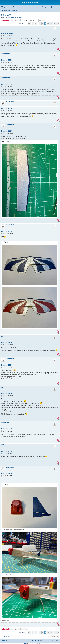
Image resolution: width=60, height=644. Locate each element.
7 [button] (40, 24)
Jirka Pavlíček (10, 102)
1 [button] (36, 24)
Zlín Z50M (6, 15)
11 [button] (52, 24)
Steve (3, 336)
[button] (29, 24)
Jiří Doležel (11, 17)
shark (3, 27)
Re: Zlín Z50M (8, 33)
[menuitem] (14, 7)
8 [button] (43, 24)
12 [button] (55, 24)
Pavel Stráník (19, 17)
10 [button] (48, 24)
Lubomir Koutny (6, 54)
